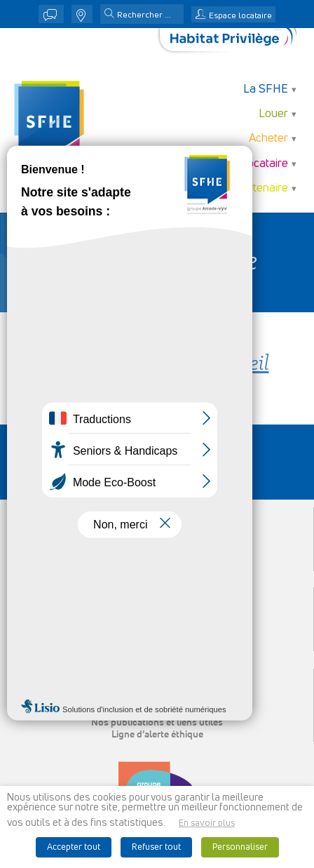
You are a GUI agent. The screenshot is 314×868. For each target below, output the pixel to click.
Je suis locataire (247, 164)
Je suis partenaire (244, 188)
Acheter (268, 139)
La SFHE (266, 89)
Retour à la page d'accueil (157, 365)
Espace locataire (240, 16)
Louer (273, 114)
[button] (109, 15)
